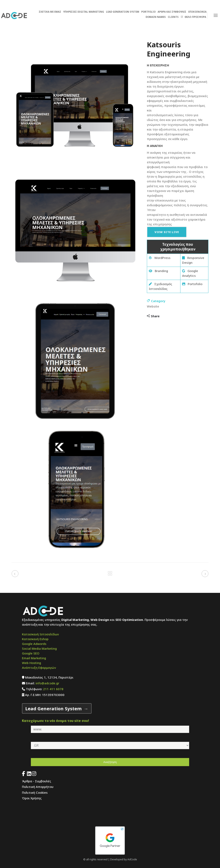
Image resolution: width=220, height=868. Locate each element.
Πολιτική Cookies (35, 792)
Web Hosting (31, 663)
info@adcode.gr (47, 683)
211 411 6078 (53, 689)
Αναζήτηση (110, 762)
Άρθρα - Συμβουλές (37, 781)
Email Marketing (34, 658)
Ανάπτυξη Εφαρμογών (39, 668)
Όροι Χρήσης (32, 798)
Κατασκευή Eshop (35, 639)
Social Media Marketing (39, 648)
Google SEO (31, 653)
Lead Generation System (53, 708)
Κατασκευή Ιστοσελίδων (40, 634)
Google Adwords (34, 644)
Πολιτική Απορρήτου (38, 787)
